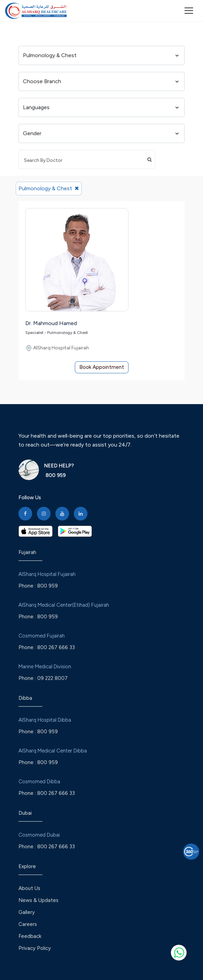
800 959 (55, 475)
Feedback (30, 936)
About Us (29, 888)
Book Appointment (102, 367)
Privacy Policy (35, 948)
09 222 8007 (52, 678)
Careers (28, 924)
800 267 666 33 (56, 647)
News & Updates (38, 900)
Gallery (27, 912)
